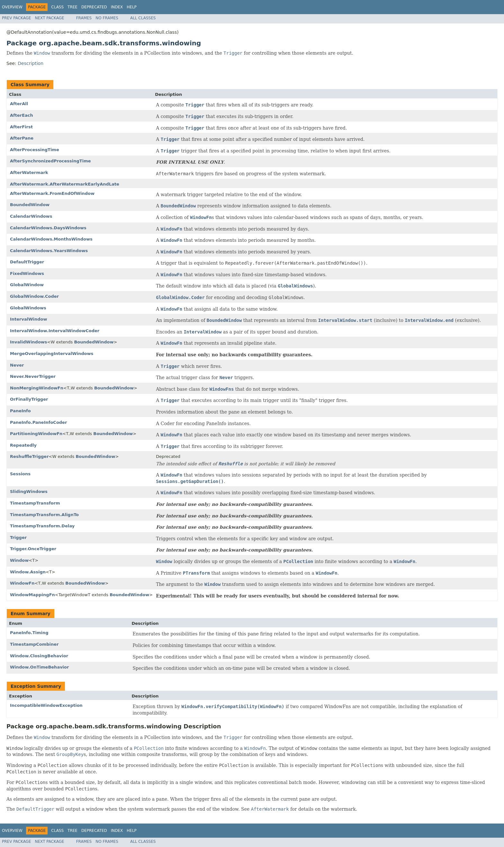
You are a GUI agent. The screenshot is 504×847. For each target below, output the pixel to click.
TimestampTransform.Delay (42, 526)
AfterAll (19, 104)
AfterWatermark (29, 173)
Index (117, 7)
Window (19, 560)
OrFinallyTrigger (29, 399)
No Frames (107, 18)
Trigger (18, 537)
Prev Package (17, 18)
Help (132, 7)
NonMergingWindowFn (37, 388)
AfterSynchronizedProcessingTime (50, 161)
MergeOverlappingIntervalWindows (52, 354)
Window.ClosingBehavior (39, 656)
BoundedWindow (30, 205)
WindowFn (22, 583)
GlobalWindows (28, 308)
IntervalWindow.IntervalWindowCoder (55, 331)
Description (31, 63)
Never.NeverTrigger (33, 376)
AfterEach (22, 115)
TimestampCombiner (34, 644)
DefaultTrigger (27, 262)
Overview (12, 7)
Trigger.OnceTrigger (33, 549)
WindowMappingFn (32, 595)
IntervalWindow (29, 319)
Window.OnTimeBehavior (39, 667)
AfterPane (22, 138)
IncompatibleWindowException (46, 705)
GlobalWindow (27, 285)
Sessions (20, 474)
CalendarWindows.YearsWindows (49, 251)
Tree (72, 7)
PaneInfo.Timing (29, 633)
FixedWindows (27, 273)
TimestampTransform (35, 503)
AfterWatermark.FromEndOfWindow (52, 193)
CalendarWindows (31, 216)
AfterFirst (21, 127)
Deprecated (94, 7)
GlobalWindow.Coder (34, 296)
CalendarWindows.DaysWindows (48, 228)
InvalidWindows (29, 342)
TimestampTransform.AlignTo (44, 515)
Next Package (50, 18)
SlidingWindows (29, 492)
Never (17, 365)
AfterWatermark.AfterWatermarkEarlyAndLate (65, 184)
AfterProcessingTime (35, 150)
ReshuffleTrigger (29, 456)
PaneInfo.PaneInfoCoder (38, 422)
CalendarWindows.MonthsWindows (51, 239)
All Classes (143, 18)
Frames (84, 18)
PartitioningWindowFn (36, 434)
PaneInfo (20, 411)
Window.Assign (28, 572)
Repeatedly (23, 445)
